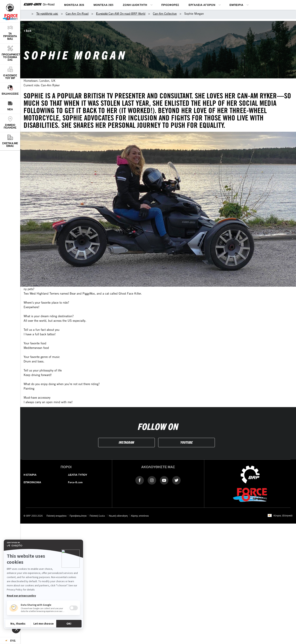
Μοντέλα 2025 (103, 5)
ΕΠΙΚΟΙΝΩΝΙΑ (32, 482)
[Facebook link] (140, 480)
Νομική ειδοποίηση (118, 516)
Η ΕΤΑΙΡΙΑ (30, 475)
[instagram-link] (152, 480)
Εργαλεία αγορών (202, 5)
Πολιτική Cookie (98, 516)
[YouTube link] (164, 480)
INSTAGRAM (126, 442)
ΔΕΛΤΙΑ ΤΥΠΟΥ (78, 475)
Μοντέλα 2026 (74, 5)
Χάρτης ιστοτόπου (140, 516)
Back (29, 31)
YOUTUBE (186, 442)
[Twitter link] (176, 480)
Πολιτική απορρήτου (57, 516)
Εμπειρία (236, 5)
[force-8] (250, 495)
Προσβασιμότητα (78, 516)
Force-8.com (75, 482)
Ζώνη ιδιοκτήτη (135, 5)
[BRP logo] (250, 474)
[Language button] (10, 641)
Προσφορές (170, 5)
